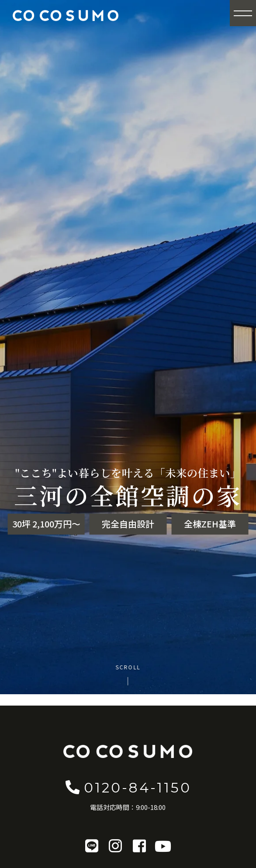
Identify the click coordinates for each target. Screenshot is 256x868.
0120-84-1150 (128, 787)
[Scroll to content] (128, 675)
